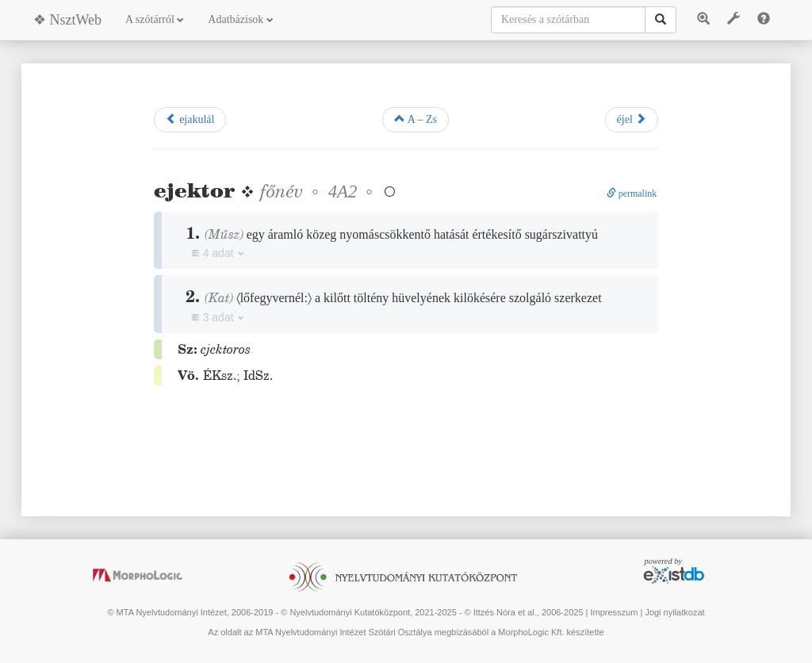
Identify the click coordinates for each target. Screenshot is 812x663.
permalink (632, 194)
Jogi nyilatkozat (674, 612)
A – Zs (416, 119)
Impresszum (614, 612)
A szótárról (155, 19)
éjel (632, 119)
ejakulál (190, 119)
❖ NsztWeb (67, 20)
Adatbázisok (240, 19)
